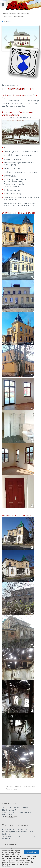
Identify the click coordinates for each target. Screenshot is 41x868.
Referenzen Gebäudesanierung (19, 14)
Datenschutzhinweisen (19, 862)
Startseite (9, 787)
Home (5, 14)
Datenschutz (11, 789)
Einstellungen (8, 866)
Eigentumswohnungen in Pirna (13, 16)
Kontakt (19, 787)
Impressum (29, 787)
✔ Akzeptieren (31, 852)
